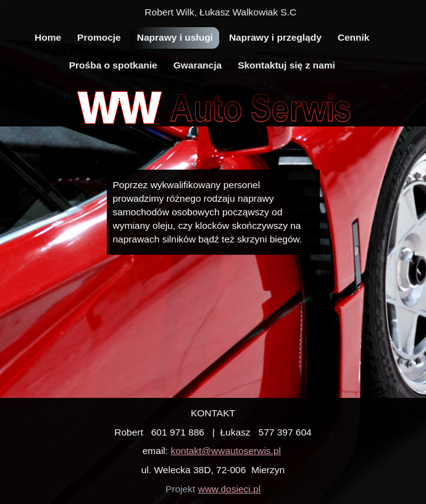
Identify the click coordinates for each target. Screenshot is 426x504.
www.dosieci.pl (229, 489)
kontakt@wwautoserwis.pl (226, 451)
